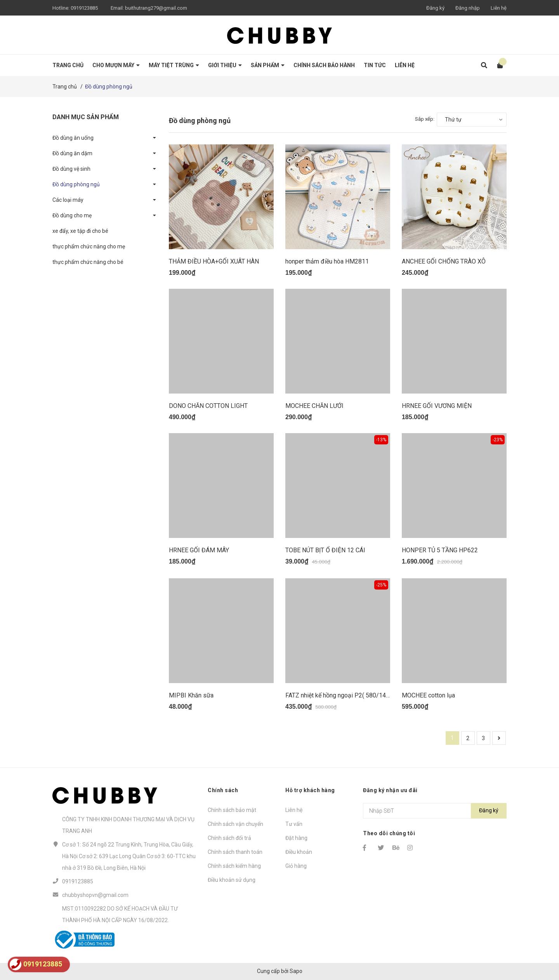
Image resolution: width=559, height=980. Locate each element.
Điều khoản (299, 852)
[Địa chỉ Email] (435, 811)
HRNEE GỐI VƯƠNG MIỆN (437, 406)
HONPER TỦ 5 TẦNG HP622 (440, 550)
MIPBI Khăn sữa (191, 695)
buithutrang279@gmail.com (156, 8)
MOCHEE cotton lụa (428, 695)
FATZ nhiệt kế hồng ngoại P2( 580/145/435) (345, 695)
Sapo (296, 971)
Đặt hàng (296, 838)
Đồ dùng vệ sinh (71, 169)
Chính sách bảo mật (232, 810)
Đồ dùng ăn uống (73, 138)
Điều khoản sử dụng (232, 880)
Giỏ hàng (296, 866)
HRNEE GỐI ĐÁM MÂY (199, 550)
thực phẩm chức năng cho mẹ (89, 246)
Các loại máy (68, 200)
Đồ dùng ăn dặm (72, 153)
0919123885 (84, 8)
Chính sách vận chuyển (235, 824)
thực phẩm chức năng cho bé (88, 262)
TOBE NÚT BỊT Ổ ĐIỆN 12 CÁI (325, 550)
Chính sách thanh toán (235, 852)
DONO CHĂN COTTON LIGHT (208, 406)
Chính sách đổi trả (229, 838)
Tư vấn (294, 824)
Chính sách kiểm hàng (234, 866)
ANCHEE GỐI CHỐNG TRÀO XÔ (444, 261)
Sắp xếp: (425, 119)
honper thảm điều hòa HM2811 (327, 261)
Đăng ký (435, 8)
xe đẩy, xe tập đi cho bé (80, 231)
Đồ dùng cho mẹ (72, 215)
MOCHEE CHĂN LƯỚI (314, 406)
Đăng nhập (468, 8)
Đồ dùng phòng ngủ (76, 184)
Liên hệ (499, 8)
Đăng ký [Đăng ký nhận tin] (489, 810)
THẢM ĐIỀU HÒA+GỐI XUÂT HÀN (214, 261)
